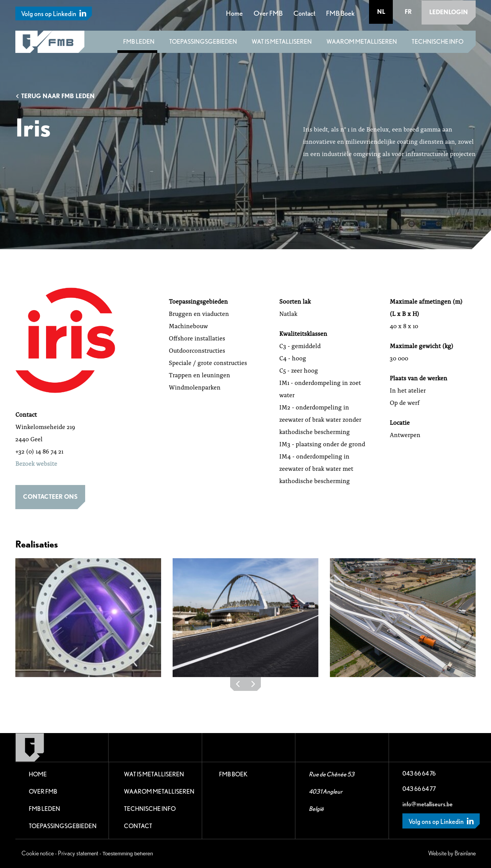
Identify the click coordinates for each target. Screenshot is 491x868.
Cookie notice (38, 853)
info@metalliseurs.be (428, 804)
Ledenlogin (449, 12)
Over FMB (269, 13)
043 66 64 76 (419, 773)
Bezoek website (36, 463)
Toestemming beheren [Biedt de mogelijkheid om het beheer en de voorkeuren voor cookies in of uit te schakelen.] (128, 854)
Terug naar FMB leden (55, 96)
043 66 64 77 (419, 789)
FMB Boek (341, 13)
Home (235, 13)
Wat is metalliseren (282, 42)
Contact (305, 13)
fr (408, 12)
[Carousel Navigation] (245, 686)
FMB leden (139, 42)
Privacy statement (78, 853)
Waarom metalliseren (362, 42)
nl (381, 12)
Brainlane (465, 853)
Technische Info (437, 42)
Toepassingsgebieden (203, 42)
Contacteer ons (50, 497)
